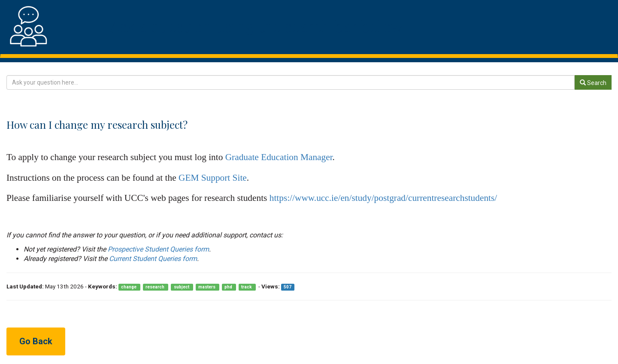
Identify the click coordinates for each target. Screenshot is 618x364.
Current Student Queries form (153, 259)
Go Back (36, 341)
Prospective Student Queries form (158, 249)
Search (593, 83)
